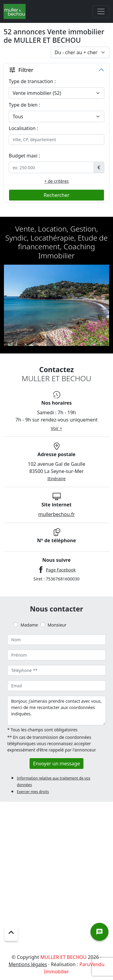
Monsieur (57, 625)
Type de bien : (24, 105)
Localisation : (24, 128)
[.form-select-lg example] (56, 93)
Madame (29, 625)
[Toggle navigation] (101, 11)
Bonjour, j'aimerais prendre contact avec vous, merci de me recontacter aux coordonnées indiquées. (56, 711)
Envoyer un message (56, 764)
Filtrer (21, 70)
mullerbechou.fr (56, 514)
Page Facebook (61, 570)
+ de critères (56, 181)
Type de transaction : (32, 81)
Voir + (57, 428)
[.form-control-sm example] (51, 167)
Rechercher (56, 195)
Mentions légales (28, 964)
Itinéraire (56, 479)
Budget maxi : (24, 156)
